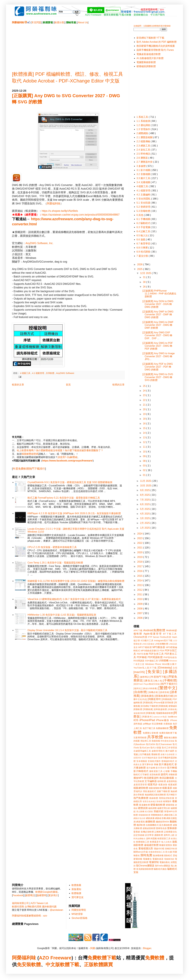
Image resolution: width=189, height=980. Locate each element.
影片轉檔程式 (141, 771)
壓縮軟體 (156, 754)
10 (145, 452)
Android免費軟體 (154, 630)
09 (145, 456)
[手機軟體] (170, 680)
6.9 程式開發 (144, 252)
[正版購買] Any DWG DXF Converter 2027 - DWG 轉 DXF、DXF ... (157, 335)
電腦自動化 (165, 862)
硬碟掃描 (170, 805)
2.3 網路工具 (144, 146)
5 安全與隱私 (144, 199)
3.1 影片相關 (144, 170)
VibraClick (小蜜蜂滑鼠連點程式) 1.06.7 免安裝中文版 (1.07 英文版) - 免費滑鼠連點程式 (74, 599)
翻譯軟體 (141, 825)
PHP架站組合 (170, 657)
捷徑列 (164, 774)
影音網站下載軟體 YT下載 (150, 38)
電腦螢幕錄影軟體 (146, 62)
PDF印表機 (142, 654)
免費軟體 (155, 958)
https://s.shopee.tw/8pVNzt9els (60, 211)
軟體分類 (59, 22)
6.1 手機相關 (144, 219)
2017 (140, 566)
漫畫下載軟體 (163, 791)
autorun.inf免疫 (160, 717)
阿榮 (93, 948)
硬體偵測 (143, 808)
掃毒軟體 (173, 775)
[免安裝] (154, 672)
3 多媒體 (141, 166)
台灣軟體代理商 (33, 907)
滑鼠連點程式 (149, 791)
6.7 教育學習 (144, 244)
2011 (140, 594)
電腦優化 (147, 859)
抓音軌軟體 (155, 775)
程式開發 (149, 812)
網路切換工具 (171, 815)
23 (145, 395)
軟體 (36, 965)
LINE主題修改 (148, 644)
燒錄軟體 (154, 798)
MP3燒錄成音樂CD (150, 651)
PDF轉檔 (142, 657)
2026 (140, 264)
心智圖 (166, 771)
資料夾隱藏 (151, 838)
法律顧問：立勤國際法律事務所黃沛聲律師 (152, 26)
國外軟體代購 (49, 907)
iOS (136, 720)
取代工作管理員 (169, 748)
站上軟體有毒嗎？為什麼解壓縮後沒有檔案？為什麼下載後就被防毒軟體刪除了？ (60, 450)
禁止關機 (140, 812)
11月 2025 (146, 481)
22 (145, 400)
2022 (140, 543)
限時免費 (146, 855)
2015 (140, 576)
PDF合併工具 (156, 654)
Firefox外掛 (166, 637)
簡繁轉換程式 (157, 815)
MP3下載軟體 (145, 647)
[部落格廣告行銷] (164, 696)
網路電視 (140, 822)
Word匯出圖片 (169, 664)
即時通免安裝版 (167, 741)
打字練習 (145, 775)
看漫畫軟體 (144, 805)
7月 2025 (145, 500)
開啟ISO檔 (159, 849)
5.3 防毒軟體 (144, 211)
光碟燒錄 (168, 724)
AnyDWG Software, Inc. (39, 243)
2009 (140, 604)
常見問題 (36, 22)
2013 (140, 585)
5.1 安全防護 (144, 203)
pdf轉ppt (147, 724)
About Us (83, 22)
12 (145, 442)
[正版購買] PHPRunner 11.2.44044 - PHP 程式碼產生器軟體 (159, 294)
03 (145, 466)
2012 (140, 590)
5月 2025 (145, 509)
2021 (140, 548)
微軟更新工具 (156, 771)
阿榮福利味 (54, 204)
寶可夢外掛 (148, 764)
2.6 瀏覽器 (142, 158)
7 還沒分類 (143, 256)
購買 (108, 965)
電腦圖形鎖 (169, 859)
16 (145, 424)
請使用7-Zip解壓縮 (67, 457)
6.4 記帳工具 (144, 231)
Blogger (147, 948)
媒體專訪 (30, 895)
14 (145, 433)
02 (145, 470)
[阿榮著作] (147, 717)
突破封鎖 (158, 811)
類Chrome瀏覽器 (145, 866)
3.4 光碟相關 (144, 182)
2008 (140, 609)
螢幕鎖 (137, 832)
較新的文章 (18, 385)
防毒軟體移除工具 (157, 852)
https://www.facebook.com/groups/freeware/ (67, 461)
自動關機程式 (152, 825)
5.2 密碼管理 (144, 207)
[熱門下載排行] (169, 684)
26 (145, 287)
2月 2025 (145, 523)
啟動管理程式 (158, 751)
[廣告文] (149, 681)
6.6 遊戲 (141, 240)
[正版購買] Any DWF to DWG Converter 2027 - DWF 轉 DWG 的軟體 (158, 314)
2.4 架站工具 (144, 150)
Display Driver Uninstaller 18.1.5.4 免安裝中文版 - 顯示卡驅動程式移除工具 (67, 630)
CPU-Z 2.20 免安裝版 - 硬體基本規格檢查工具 (52, 547)
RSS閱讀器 (139, 661)
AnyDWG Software (65, 373)
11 (145, 447)
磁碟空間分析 (164, 808)
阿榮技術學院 (79, 910)
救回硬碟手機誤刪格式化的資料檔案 (156, 46)
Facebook (18, 895)
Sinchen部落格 (79, 918)
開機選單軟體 (171, 849)
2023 (140, 538)
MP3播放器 (159, 647)
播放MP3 (138, 778)
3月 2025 (145, 518)
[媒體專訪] (145, 677)
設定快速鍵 (139, 835)
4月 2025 (145, 514)
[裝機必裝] (153, 692)
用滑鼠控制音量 (167, 798)
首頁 (68, 385)
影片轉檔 (172, 768)
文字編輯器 (151, 781)
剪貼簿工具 (146, 741)
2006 (140, 618)
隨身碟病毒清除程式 (162, 855)
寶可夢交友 (78, 897)
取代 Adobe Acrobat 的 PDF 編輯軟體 (157, 42)
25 (145, 386)
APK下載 (138, 630)
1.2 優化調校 (144, 125)
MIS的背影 (77, 914)
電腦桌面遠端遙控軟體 (148, 54)
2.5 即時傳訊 (144, 154)
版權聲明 (42, 895)
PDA (162, 651)
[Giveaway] (165, 667)
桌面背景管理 (140, 785)
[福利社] (138, 688)
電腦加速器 (158, 859)
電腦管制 (154, 862)
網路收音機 (160, 818)
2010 (140, 599)
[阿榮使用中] (155, 699)
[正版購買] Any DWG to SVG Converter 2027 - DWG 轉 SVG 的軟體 (158, 377)
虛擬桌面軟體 (149, 828)
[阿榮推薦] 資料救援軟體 (155, 709)
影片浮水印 (161, 768)
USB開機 (164, 661)
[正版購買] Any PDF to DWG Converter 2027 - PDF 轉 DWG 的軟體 (158, 367)
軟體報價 (76, 893)
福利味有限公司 (20, 903)
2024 (140, 534)
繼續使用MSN (163, 822)
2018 (140, 562)
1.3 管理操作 (144, 129)
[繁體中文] (168, 688)
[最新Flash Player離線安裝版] (147, 684)
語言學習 (149, 835)
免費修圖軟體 (162, 728)
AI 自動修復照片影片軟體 (150, 58)
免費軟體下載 (102, 958)
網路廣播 (150, 818)
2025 (140, 269)
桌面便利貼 (172, 781)
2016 (140, 571)
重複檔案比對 (146, 848)
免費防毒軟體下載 (168, 733)
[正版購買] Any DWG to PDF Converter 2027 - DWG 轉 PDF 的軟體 (158, 346)
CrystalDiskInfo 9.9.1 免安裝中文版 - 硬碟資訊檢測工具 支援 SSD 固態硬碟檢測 (70, 482)
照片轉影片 (172, 795)
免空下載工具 (149, 728)
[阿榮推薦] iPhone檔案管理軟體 (158, 703)
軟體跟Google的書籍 (46, 892)
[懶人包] (158, 681)
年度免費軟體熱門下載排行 (29, 469)
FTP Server (154, 637)
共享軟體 (50, 373)
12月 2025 (146, 273)
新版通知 (76, 889)
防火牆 (169, 852)
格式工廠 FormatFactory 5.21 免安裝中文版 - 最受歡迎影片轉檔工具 (64, 498)
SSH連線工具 (152, 661)
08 (145, 461)
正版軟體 (94, 965)
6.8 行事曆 (142, 248)
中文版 (53, 965)
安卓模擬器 (142, 761)
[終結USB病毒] (150, 688)
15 (145, 428)
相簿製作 (167, 801)
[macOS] (139, 672)
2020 (140, 552)
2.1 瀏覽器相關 (145, 137)
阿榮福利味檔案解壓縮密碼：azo (30, 916)
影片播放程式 (166, 764)
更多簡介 (53, 895)
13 (145, 438)
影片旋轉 (151, 768)
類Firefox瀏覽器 (163, 866)
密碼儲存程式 (168, 761)
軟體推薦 (76, 885)
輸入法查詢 (166, 842)
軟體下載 (70, 965)
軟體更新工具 (164, 838)
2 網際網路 (143, 133)
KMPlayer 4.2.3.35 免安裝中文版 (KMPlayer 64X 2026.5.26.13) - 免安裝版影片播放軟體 (74, 513)
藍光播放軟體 (166, 825)
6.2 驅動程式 (144, 223)
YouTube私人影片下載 (145, 668)
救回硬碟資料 (151, 778)
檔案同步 (153, 784)
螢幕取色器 (161, 828)
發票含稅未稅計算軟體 (153, 801)
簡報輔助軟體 (144, 815)
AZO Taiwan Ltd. (40, 903)
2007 (140, 613)
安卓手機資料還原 (150, 758)
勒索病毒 (156, 741)
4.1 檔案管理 (38, 373)
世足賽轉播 (157, 724)
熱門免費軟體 (141, 798)
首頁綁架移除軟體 (145, 869)
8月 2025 (145, 495)
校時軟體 (162, 781)
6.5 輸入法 (142, 235)
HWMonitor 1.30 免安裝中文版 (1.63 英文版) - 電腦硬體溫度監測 (62, 615)
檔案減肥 (173, 785)
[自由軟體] (140, 692)
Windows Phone (153, 664)
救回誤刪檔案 (167, 778)
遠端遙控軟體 (151, 845)
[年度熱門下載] (158, 677)
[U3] (175, 668)
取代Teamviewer (164, 744)
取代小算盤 (156, 748)
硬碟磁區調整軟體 (146, 66)
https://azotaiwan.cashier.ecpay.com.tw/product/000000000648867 (81, 215)
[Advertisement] (68, 45)
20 (145, 409)
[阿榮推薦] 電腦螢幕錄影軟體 (159, 713)
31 (145, 277)
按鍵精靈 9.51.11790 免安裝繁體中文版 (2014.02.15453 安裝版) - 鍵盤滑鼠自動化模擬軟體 (76, 581)
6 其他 (140, 215)
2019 (140, 557)
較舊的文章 (118, 385)
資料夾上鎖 (169, 835)
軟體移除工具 (143, 842)
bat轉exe (172, 717)
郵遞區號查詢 (166, 845)
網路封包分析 (139, 818)
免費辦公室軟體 (151, 733)
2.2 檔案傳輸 (144, 141)
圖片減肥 (170, 751)
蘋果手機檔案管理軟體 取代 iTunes (155, 50)
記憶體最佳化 (170, 832)
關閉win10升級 (141, 852)
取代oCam (145, 748)
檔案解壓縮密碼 (30, 454)
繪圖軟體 (150, 822)
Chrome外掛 (140, 637)
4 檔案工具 (25, 373)
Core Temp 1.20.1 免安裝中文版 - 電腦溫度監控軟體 (55, 563)
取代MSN (151, 744)
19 (145, 414)
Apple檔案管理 (153, 634)
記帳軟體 (159, 832)
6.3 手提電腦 (144, 227)
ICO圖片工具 (147, 641)
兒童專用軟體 (140, 738)
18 (145, 419)
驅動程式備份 (160, 869)
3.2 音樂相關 (144, 174)
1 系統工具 (143, 117)
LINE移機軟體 (161, 644)
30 (145, 282)
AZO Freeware (55, 958)
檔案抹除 (163, 785)
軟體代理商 (18, 907)
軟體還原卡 (155, 842)
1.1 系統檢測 (144, 121)
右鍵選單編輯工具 (142, 751)
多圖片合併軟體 (167, 754)
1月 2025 (145, 528)
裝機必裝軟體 (147, 832)
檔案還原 (167, 788)
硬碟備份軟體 (158, 805)
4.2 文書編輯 (144, 195)
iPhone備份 (163, 720)
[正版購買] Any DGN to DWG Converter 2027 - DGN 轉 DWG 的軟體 (158, 304)
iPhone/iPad (147, 720)
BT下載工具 (170, 634)
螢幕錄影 (172, 828)
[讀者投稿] (164, 692)
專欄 (156, 764)
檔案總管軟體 (141, 788)
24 (145, 391)
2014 (140, 581)
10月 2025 (146, 486)
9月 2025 (145, 490)
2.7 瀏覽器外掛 (145, 162)
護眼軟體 (159, 835)
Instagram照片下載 (163, 641)
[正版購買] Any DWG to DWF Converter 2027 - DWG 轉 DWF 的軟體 (158, 325)
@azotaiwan (56, 910)
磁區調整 (153, 808)
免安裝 (24, 965)
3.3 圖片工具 (144, 178)
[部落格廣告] (148, 696)
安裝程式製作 (154, 761)
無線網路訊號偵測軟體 (155, 795)
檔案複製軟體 (155, 788)
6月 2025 (145, 504)
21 (145, 405)
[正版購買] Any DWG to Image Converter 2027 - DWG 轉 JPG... (158, 356)
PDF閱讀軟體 (155, 657)
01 (145, 475)
